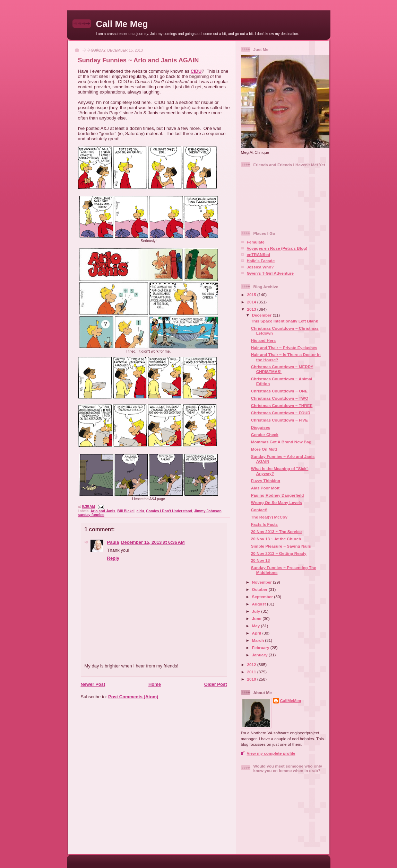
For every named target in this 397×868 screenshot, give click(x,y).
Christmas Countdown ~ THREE (282, 405)
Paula (113, 542)
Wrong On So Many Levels (277, 502)
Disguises (261, 427)
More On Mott (264, 449)
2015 (252, 295)
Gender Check (265, 435)
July (257, 611)
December (262, 315)
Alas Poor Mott (265, 488)
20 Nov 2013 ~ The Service (277, 532)
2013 (252, 309)
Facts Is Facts (264, 524)
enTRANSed (259, 254)
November (262, 582)
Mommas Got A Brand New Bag (281, 442)
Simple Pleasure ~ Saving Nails (281, 546)
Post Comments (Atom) (133, 697)
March (259, 640)
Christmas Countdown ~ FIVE (279, 420)
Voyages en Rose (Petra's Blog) (277, 248)
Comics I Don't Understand (169, 511)
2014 (252, 302)
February (261, 648)
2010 (252, 679)
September (263, 597)
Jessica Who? (260, 267)
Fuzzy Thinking (266, 481)
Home (155, 684)
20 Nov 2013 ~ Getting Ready (279, 553)
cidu (140, 511)
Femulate (256, 242)
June (257, 618)
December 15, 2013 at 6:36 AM (153, 542)
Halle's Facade (261, 261)
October (260, 589)
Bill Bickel (126, 511)
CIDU (196, 71)
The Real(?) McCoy (269, 517)
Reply (113, 558)
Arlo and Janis (103, 511)
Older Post (216, 684)
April (257, 633)
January (260, 655)
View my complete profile (271, 753)
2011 (252, 672)
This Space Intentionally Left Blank (285, 321)
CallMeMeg (291, 701)
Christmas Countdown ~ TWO (280, 398)
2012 (252, 665)
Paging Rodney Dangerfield (278, 495)
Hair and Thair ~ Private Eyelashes (284, 348)
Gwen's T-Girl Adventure (270, 273)
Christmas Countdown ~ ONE (279, 391)
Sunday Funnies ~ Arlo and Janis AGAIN (139, 60)
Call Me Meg (122, 24)
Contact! (259, 510)
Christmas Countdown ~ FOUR (281, 413)
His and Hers (263, 340)
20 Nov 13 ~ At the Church (276, 539)
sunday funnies (91, 515)
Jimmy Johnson (208, 511)
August (260, 604)
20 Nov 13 (261, 560)
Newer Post (93, 684)
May (257, 626)
